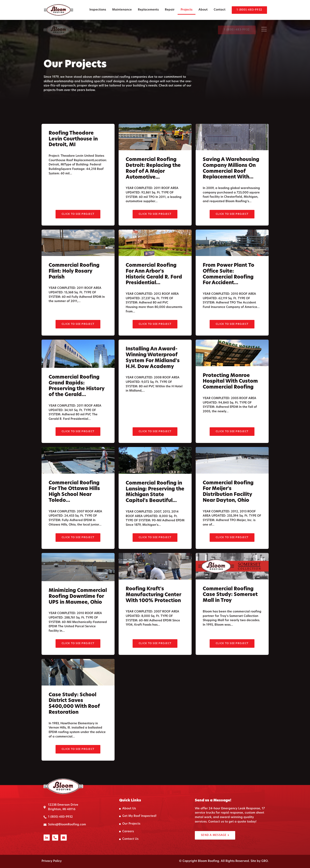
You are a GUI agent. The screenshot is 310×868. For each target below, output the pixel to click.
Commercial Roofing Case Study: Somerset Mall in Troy (230, 608)
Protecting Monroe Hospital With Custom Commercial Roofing (230, 395)
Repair (170, 10)
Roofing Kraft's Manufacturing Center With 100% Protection (153, 609)
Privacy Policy (52, 861)
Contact (220, 10)
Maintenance (122, 10)
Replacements (148, 10)
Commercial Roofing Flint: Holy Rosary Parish (74, 285)
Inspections (98, 10)
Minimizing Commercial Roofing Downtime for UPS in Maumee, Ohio (78, 610)
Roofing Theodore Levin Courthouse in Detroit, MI (73, 153)
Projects (187, 10)
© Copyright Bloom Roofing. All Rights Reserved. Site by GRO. (224, 861)
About (203, 10)
